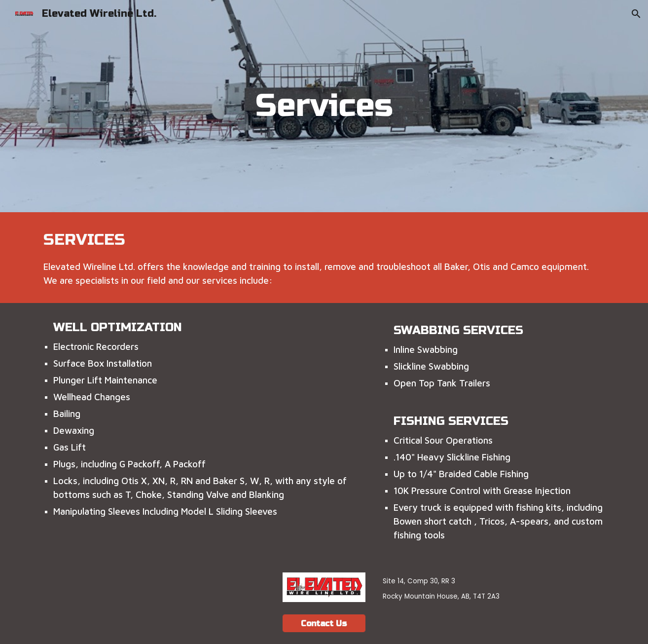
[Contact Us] (324, 624)
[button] (636, 14)
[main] (324, 106)
